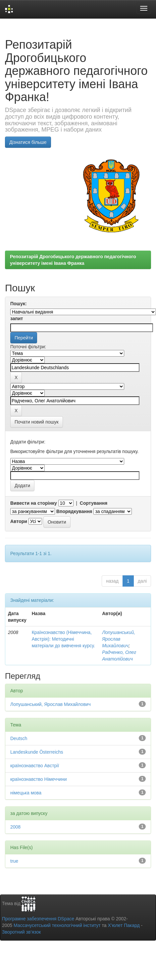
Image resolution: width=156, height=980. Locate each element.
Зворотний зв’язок (21, 932)
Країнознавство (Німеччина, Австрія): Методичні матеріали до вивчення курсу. (63, 639)
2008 (15, 827)
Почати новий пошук (37, 422)
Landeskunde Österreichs (37, 752)
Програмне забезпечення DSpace (38, 919)
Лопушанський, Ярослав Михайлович (119, 639)
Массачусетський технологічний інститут (57, 925)
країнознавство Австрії (35, 766)
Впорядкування (74, 511)
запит (17, 318)
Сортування (94, 503)
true (14, 861)
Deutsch (19, 738)
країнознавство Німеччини (39, 779)
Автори (19, 521)
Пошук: (19, 304)
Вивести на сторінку (34, 503)
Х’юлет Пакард (124, 925)
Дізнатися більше (28, 142)
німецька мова (26, 793)
